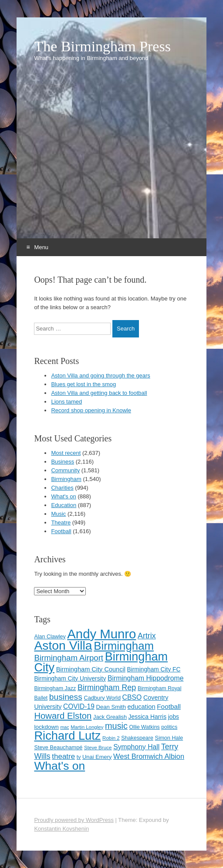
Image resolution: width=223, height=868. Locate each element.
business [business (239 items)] (66, 697)
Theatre (61, 522)
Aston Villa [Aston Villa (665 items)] (63, 645)
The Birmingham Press (102, 47)
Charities (62, 488)
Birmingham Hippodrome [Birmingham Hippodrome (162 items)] (146, 678)
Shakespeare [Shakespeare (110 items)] (137, 738)
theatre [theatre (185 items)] (63, 756)
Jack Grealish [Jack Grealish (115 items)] (110, 717)
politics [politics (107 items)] (169, 727)
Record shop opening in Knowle (91, 410)
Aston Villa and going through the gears (100, 376)
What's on (63, 496)
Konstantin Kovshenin (61, 829)
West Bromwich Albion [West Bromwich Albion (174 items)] (149, 756)
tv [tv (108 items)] (79, 757)
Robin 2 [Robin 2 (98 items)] (111, 738)
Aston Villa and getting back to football (99, 393)
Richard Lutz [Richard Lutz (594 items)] (67, 736)
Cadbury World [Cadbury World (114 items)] (102, 698)
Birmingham (66, 479)
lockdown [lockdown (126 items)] (46, 727)
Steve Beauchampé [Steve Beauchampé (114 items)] (58, 747)
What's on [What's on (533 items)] (59, 766)
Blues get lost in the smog (83, 384)
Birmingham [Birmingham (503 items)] (124, 646)
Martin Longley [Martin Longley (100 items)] (87, 727)
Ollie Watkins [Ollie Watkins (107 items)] (145, 727)
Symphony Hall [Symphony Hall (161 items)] (136, 747)
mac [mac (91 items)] (64, 727)
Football (61, 531)
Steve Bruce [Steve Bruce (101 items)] (98, 747)
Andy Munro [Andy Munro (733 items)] (101, 634)
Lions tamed (66, 402)
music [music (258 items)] (116, 726)
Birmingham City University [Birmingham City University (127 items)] (70, 679)
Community (65, 470)
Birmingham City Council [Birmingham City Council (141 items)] (91, 669)
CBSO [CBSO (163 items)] (132, 697)
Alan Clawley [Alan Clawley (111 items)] (50, 637)
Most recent (66, 453)
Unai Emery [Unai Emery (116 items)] (97, 757)
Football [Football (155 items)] (169, 706)
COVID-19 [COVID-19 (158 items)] (79, 706)
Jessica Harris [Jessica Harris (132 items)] (148, 717)
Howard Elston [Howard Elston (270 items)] (63, 716)
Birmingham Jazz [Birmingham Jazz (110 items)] (55, 688)
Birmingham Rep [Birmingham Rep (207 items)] (107, 688)
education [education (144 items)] (142, 707)
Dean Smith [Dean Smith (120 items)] (111, 707)
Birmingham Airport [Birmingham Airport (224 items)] (69, 658)
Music (58, 514)
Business (63, 462)
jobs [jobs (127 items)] (174, 717)
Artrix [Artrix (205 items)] (147, 636)
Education (64, 505)
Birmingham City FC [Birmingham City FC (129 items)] (154, 669)
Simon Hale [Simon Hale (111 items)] (169, 738)
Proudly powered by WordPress (74, 820)
